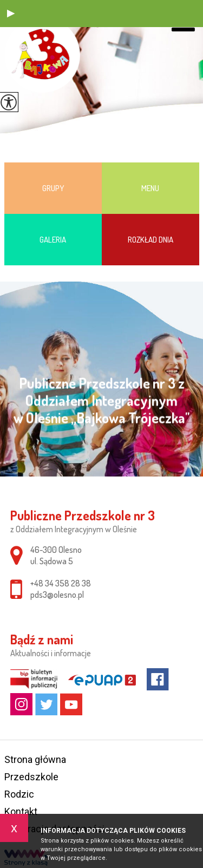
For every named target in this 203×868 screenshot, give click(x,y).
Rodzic (19, 794)
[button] (11, 14)
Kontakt (21, 811)
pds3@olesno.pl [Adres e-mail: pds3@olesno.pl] (57, 595)
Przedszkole (31, 777)
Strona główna (35, 759)
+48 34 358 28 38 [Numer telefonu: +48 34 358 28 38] (61, 583)
